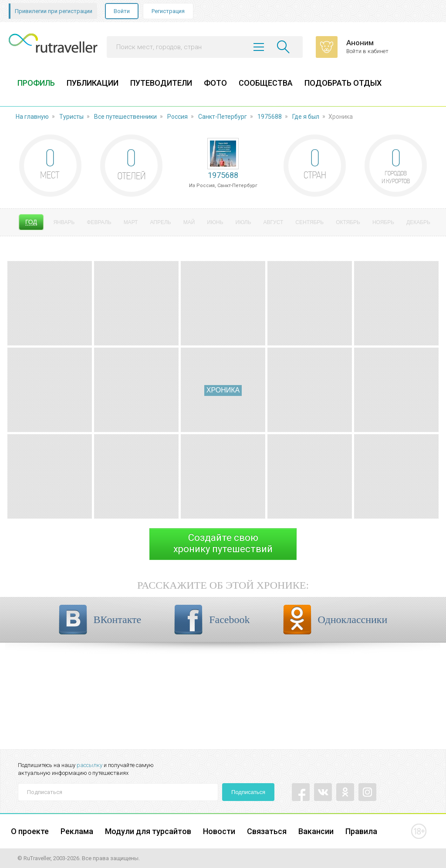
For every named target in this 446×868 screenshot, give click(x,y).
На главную (32, 117)
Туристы (71, 117)
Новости (219, 831)
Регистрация (168, 11)
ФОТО (215, 83)
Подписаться (248, 792)
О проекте (30, 831)
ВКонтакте (118, 620)
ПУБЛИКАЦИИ (93, 83)
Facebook (229, 620)
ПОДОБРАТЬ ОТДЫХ (343, 83)
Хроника (223, 390)
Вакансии (316, 831)
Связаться (267, 831)
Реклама (77, 831)
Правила (361, 831)
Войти (122, 11)
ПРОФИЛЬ (36, 83)
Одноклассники (353, 620)
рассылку (90, 765)
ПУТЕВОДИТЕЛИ (161, 83)
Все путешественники (125, 117)
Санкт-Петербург (223, 117)
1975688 (270, 117)
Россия (177, 117)
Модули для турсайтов (148, 831)
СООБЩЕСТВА (266, 83)
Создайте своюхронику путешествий (223, 543)
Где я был (306, 117)
